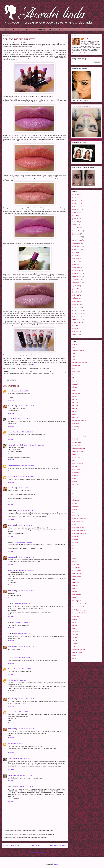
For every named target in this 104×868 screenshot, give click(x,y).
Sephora (75, 625)
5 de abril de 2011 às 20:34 (24, 542)
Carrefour (75, 402)
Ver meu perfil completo (79, 53)
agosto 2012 (76, 286)
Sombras (75, 634)
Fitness (75, 482)
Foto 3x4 (75, 485)
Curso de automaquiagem (80, 436)
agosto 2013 (76, 249)
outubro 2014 (76, 207)
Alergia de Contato (78, 350)
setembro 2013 (77, 246)
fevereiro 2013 (77, 268)
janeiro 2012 (76, 307)
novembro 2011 (77, 313)
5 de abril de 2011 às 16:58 (26, 477)
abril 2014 (75, 225)
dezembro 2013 (77, 237)
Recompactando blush (79, 607)
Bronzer (75, 396)
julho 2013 (76, 252)
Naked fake (76, 552)
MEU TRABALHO (18, 30)
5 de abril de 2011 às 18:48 (25, 510)
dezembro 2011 (77, 310)
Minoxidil (75, 543)
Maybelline (76, 537)
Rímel (74, 622)
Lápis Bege (76, 506)
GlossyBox (76, 491)
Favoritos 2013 (77, 476)
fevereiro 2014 (77, 231)
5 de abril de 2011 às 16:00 (37, 445)
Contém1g (76, 427)
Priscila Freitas (13, 419)
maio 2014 (76, 222)
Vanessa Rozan (77, 653)
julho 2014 (76, 216)
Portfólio (75, 592)
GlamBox (75, 488)
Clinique (75, 415)
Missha (75, 546)
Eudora (75, 466)
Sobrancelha (76, 631)
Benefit (75, 381)
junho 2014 (76, 219)
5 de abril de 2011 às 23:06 (23, 669)
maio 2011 (76, 332)
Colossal (75, 418)
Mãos (74, 524)
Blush (74, 390)
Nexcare (75, 561)
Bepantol (75, 384)
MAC (74, 512)
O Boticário (76, 564)
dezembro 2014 (77, 200)
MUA (74, 549)
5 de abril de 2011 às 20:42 (26, 591)
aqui (33, 364)
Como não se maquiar (79, 421)
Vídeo (74, 659)
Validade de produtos (79, 650)
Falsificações (76, 473)
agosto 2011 (76, 323)
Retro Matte (76, 616)
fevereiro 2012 (77, 304)
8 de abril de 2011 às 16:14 (24, 775)
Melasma (75, 540)
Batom (74, 375)
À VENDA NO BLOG (55, 30)
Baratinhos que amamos (80, 363)
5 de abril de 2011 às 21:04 (22, 634)
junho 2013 (76, 255)
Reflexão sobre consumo (80, 610)
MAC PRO (76, 515)
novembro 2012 (77, 277)
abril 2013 (75, 261)
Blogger (56, 864)
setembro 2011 (77, 319)
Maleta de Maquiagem (79, 518)
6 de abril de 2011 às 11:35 (20, 712)
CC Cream (76, 405)
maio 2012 (76, 295)
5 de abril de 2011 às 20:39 (26, 557)
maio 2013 (76, 258)
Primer (74, 598)
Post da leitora (77, 595)
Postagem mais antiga (58, 846)
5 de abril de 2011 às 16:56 (26, 466)
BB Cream (76, 378)
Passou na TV (77, 576)
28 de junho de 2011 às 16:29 (24, 786)
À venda (75, 344)
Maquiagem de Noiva (79, 528)
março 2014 (76, 228)
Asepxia (75, 357)
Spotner (75, 640)
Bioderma (75, 387)
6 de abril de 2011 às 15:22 (26, 759)
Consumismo (76, 424)
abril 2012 (75, 298)
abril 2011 (75, 335)
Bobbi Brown (76, 393)
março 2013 (76, 265)
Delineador (76, 439)
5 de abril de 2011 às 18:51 (26, 525)
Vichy (74, 656)
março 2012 (76, 301)
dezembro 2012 (77, 274)
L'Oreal (75, 503)
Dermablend (76, 445)
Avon (74, 360)
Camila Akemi (12, 432)
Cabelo (75, 399)
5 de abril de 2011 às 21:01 (22, 604)
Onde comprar (77, 570)
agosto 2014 (76, 213)
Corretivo (75, 433)
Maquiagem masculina (79, 531)
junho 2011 (76, 329)
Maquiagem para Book (79, 534)
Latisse (75, 509)
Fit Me (74, 479)
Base (74, 369)
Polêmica (75, 589)
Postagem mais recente (12, 846)
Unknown (11, 669)
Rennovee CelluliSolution (80, 613)
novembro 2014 (77, 203)
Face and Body (77, 470)
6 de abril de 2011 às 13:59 (19, 744)
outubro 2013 (76, 243)
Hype (74, 494)
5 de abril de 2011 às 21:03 (22, 622)
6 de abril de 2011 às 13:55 (26, 729)
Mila (9, 680)
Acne (74, 347)
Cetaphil (75, 412)
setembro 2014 (77, 210)
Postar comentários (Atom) (37, 852)
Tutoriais (75, 647)
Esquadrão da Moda (78, 463)
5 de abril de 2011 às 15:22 (26, 406)
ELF (74, 460)
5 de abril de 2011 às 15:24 (26, 419)
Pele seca (75, 586)
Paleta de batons (77, 573)
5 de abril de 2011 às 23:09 (19, 680)
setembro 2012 (77, 283)
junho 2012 (76, 292)
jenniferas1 (11, 775)
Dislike (74, 454)
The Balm (75, 644)
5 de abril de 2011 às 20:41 (27, 570)
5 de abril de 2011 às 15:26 (25, 432)
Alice (9, 712)
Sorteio (75, 637)
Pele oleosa (76, 582)
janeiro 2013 (76, 271)
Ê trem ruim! (76, 457)
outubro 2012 (76, 280)
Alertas (75, 354)
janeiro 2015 (76, 197)
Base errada (76, 372)
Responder (11, 400)
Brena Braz (11, 406)
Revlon (75, 619)
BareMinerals (76, 366)
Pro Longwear (77, 601)
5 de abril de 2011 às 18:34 (26, 488)
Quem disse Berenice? (79, 604)
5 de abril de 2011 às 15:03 (20, 391)
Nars (74, 555)
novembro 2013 (77, 240)
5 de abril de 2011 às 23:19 (26, 699)
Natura (74, 558)
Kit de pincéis (76, 500)
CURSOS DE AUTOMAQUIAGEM (36, 30)
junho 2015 (76, 194)
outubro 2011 (76, 316)
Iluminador (76, 497)
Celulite (75, 408)
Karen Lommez (13, 759)
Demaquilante (77, 442)
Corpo (74, 430)
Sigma (74, 628)
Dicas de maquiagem (79, 448)
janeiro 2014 (76, 234)
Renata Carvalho (13, 570)
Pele (74, 579)
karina (10, 391)
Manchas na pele (78, 521)
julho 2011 (76, 326)
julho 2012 (76, 289)
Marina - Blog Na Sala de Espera (18, 445)
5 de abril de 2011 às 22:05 (22, 658)
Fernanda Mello (13, 466)
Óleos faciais (76, 567)
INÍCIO (7, 30)
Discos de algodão (78, 451)
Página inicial (35, 846)
